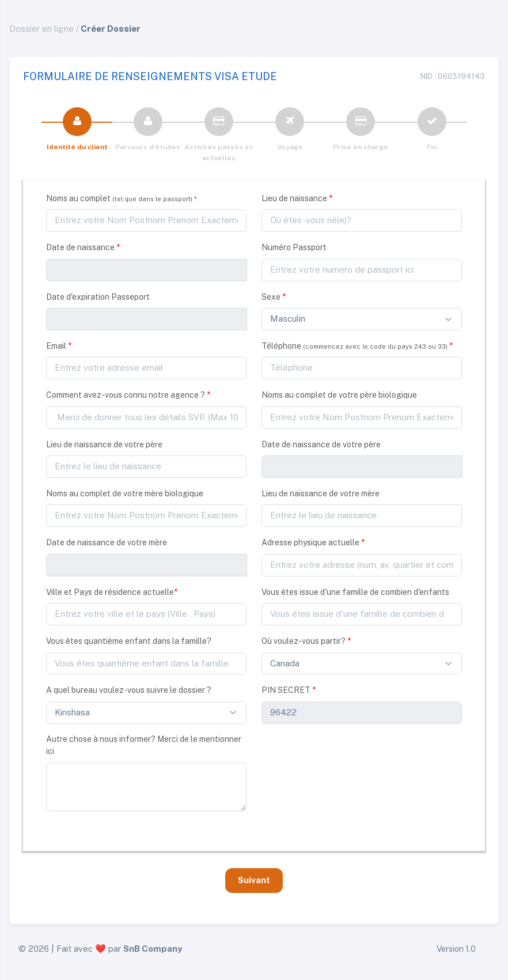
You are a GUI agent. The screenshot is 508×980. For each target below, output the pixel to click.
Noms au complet (122, 198)
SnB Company (153, 949)
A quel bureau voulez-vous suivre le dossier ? (129, 690)
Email (59, 346)
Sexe (274, 297)
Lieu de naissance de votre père (104, 444)
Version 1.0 (456, 949)
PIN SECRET (289, 690)
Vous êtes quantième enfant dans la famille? (129, 641)
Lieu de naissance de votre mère (321, 493)
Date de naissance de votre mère (107, 542)
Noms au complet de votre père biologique (339, 395)
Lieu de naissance (297, 198)
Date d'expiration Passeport (98, 297)
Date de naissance (83, 247)
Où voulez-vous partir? (306, 641)
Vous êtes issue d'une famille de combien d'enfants (355, 592)
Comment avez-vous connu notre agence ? (128, 395)
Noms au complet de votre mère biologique (125, 493)
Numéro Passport (294, 247)
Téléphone (357, 346)
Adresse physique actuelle (313, 542)
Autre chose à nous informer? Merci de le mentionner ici (144, 745)
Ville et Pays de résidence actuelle (112, 592)
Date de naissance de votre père (321, 444)
